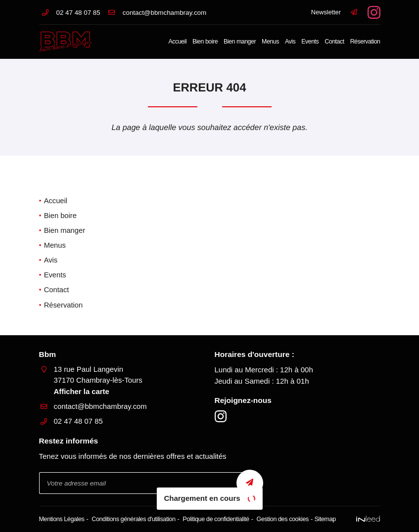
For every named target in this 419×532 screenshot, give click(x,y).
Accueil (177, 42)
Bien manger (240, 42)
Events (310, 42)
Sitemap (325, 519)
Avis (290, 42)
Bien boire (205, 42)
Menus (270, 42)
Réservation (365, 42)
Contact (334, 42)
